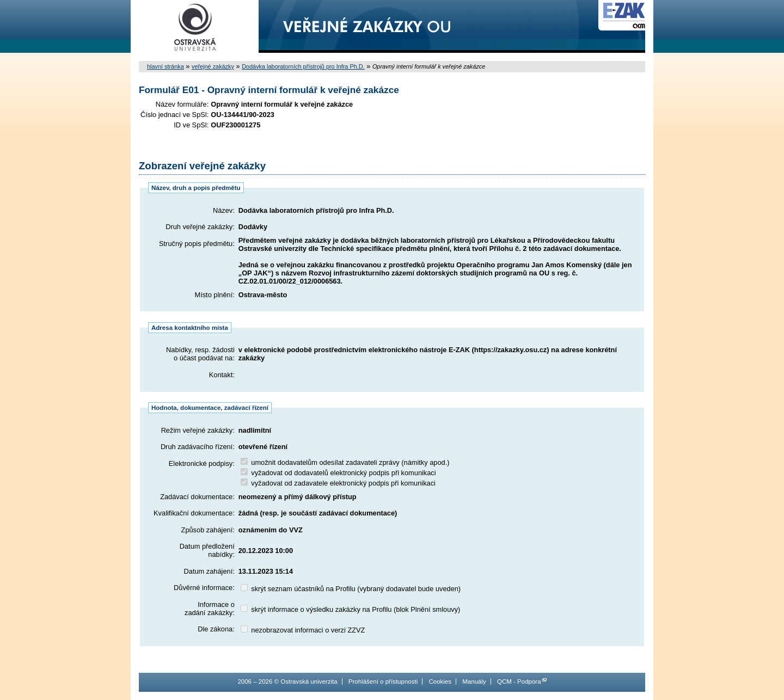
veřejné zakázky (213, 66)
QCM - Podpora (519, 681)
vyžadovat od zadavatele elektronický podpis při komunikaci (338, 483)
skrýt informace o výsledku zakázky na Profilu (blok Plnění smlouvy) (351, 609)
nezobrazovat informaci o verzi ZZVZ (303, 630)
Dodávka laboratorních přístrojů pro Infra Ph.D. (303, 66)
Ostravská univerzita (195, 26)
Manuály (474, 681)
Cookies (440, 681)
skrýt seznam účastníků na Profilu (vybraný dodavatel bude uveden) (351, 589)
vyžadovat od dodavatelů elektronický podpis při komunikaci (338, 473)
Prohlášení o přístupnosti (383, 681)
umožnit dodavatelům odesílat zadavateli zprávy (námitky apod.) (345, 462)
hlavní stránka (166, 66)
